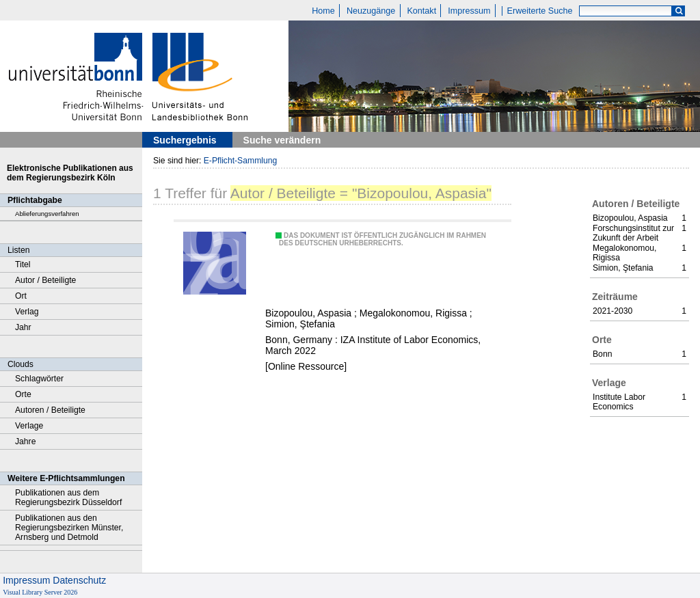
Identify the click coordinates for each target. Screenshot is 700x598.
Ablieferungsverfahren (47, 214)
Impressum (469, 11)
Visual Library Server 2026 (40, 592)
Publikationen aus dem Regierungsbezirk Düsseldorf (68, 498)
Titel (23, 264)
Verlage (29, 426)
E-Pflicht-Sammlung (241, 161)
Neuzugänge (371, 11)
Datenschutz (79, 580)
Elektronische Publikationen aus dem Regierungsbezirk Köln (70, 173)
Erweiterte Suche (540, 11)
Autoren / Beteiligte (50, 410)
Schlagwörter (39, 379)
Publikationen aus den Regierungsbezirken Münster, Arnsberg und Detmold (69, 528)
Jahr (23, 327)
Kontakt (421, 11)
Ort (21, 296)
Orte (23, 394)
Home (323, 11)
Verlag (27, 312)
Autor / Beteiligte (45, 280)
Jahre (25, 441)
